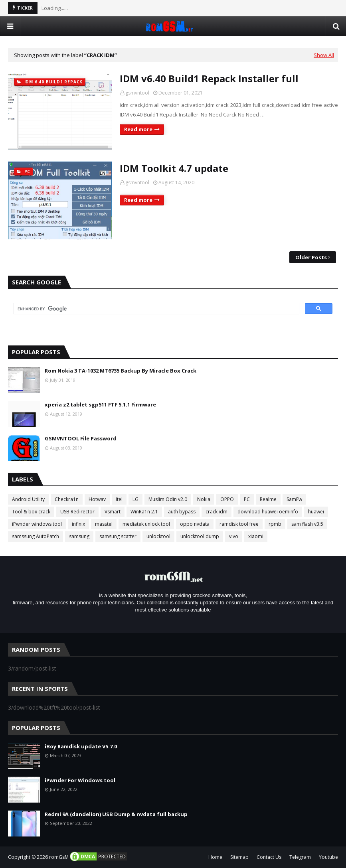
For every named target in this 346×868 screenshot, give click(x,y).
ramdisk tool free (239, 524)
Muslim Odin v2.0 (168, 499)
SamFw (294, 499)
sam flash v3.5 (307, 524)
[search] (156, 309)
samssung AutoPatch (36, 536)
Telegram (300, 857)
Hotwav (97, 499)
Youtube (328, 857)
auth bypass (182, 512)
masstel (104, 524)
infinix (78, 524)
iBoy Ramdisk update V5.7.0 (81, 746)
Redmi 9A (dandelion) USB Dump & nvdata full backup (116, 814)
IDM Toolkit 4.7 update (174, 168)
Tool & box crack (31, 512)
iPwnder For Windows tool (80, 780)
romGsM (59, 857)
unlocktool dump (200, 536)
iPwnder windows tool (37, 524)
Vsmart (113, 512)
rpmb (275, 524)
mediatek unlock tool (146, 524)
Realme (268, 499)
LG (135, 499)
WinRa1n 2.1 (144, 512)
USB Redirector (77, 512)
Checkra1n (67, 499)
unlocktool (158, 536)
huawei (316, 512)
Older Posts (311, 257)
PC (247, 499)
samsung (79, 536)
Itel (119, 499)
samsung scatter (118, 536)
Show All (324, 55)
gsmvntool (137, 93)
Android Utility (28, 499)
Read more (138, 129)
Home (215, 857)
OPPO (227, 499)
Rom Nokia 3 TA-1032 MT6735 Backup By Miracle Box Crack (121, 371)
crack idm (216, 512)
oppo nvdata (195, 524)
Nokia (204, 499)
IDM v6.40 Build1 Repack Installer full (209, 78)
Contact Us (269, 857)
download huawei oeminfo (268, 512)
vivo (234, 536)
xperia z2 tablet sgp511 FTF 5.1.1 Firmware (100, 404)
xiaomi (256, 536)
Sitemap (239, 857)
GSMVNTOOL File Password (81, 438)
